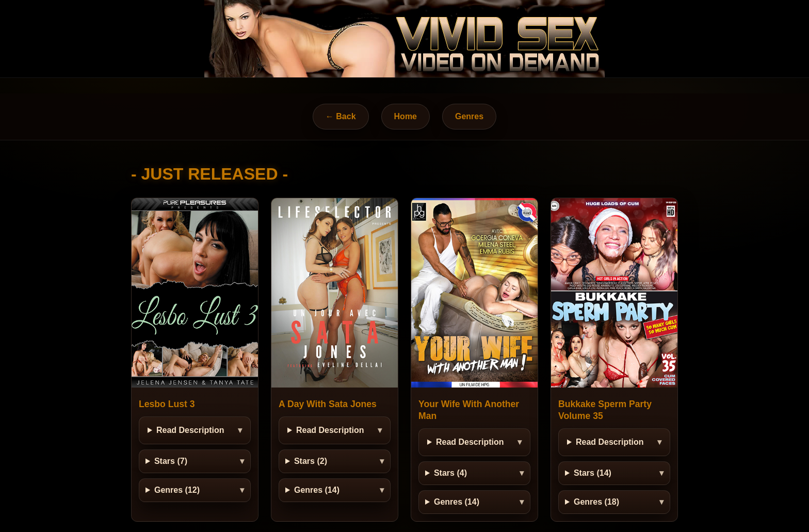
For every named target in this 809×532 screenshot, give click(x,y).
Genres (469, 116)
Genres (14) (317, 490)
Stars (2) (311, 461)
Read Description (190, 430)
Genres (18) (596, 502)
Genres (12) (177, 490)
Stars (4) (450, 473)
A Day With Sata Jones (328, 404)
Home (406, 116)
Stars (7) (171, 461)
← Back (341, 116)
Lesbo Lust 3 (167, 404)
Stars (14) (593, 473)
